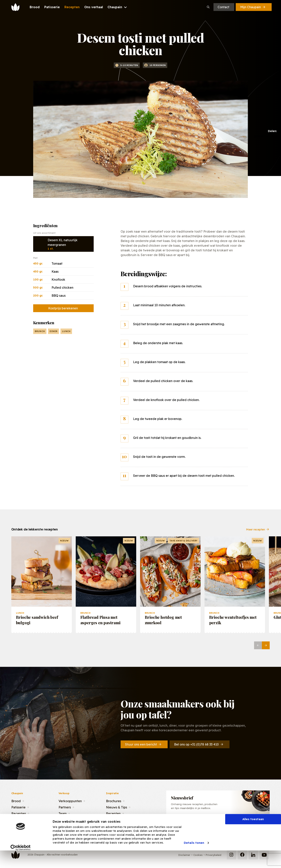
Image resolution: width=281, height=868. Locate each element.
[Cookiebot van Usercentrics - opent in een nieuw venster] (21, 862)
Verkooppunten (70, 801)
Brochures (114, 801)
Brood (16, 801)
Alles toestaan (253, 834)
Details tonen (194, 857)
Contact (223, 7)
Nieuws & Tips (116, 807)
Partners (65, 807)
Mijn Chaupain (253, 7)
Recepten (19, 813)
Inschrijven (248, 822)
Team (63, 813)
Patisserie (18, 807)
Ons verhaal (20, 819)
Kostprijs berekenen (63, 308)
